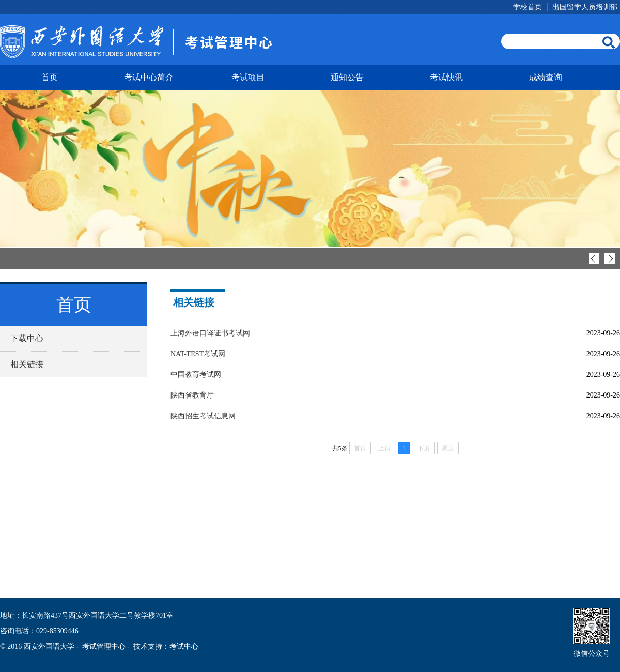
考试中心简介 (149, 77)
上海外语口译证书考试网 (210, 333)
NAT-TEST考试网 (198, 354)
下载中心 (27, 338)
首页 (50, 77)
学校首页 (528, 7)
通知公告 (347, 77)
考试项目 (248, 77)
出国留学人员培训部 (585, 7)
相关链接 (27, 364)
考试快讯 (446, 77)
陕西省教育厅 (192, 395)
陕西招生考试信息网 (203, 416)
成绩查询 (546, 77)
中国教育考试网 (196, 375)
